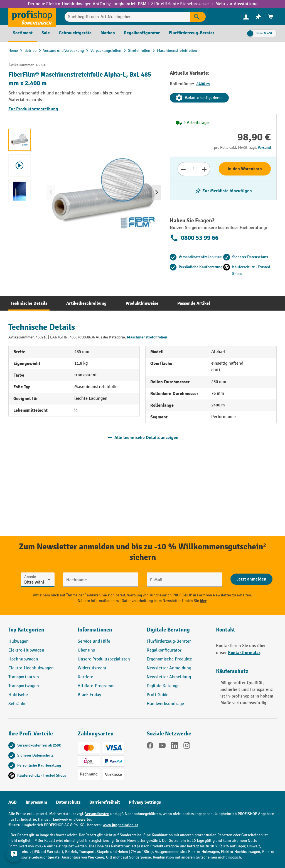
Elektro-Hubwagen (26, 650)
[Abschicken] (251, 579)
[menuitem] (246, 17)
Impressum (36, 802)
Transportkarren (24, 677)
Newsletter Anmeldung (169, 668)
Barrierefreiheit (105, 802)
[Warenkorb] (271, 17)
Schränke (17, 704)
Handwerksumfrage (165, 704)
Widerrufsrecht (92, 668)
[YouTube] (162, 747)
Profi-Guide (158, 695)
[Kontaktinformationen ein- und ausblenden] (14, 854)
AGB (13, 802)
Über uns (86, 650)
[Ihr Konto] (246, 17)
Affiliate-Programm (96, 686)
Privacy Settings (145, 802)
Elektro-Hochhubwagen (31, 668)
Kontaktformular (244, 653)
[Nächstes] (157, 192)
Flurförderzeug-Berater (169, 641)
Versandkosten (97, 814)
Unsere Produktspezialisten (104, 659)
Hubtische (18, 695)
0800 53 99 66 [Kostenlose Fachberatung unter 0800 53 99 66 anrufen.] (194, 238)
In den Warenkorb (245, 169)
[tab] (29, 303)
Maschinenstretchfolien (147, 337)
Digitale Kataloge (163, 686)
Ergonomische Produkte (169, 659)
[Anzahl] (194, 169)
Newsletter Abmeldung (169, 677)
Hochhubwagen (23, 659)
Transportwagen (24, 686)
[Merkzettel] (258, 17)
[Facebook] (150, 747)
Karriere (85, 677)
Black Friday (89, 695)
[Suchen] (198, 17)
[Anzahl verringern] (183, 169)
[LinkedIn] (175, 747)
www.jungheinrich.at (120, 825)
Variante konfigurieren (199, 98)
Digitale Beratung (168, 630)
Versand (264, 147)
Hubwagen (19, 641)
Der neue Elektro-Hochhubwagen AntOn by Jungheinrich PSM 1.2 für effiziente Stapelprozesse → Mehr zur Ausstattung (143, 4)
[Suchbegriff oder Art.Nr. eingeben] (127, 17)
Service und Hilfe (94, 641)
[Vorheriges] (51, 192)
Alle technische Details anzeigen (146, 438)
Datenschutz (68, 802)
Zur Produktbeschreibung (33, 109)
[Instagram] (187, 747)
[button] (177, 632)
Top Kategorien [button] (26, 630)
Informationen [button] (95, 630)
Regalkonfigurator (164, 650)
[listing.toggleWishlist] (223, 191)
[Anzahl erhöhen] (204, 169)
